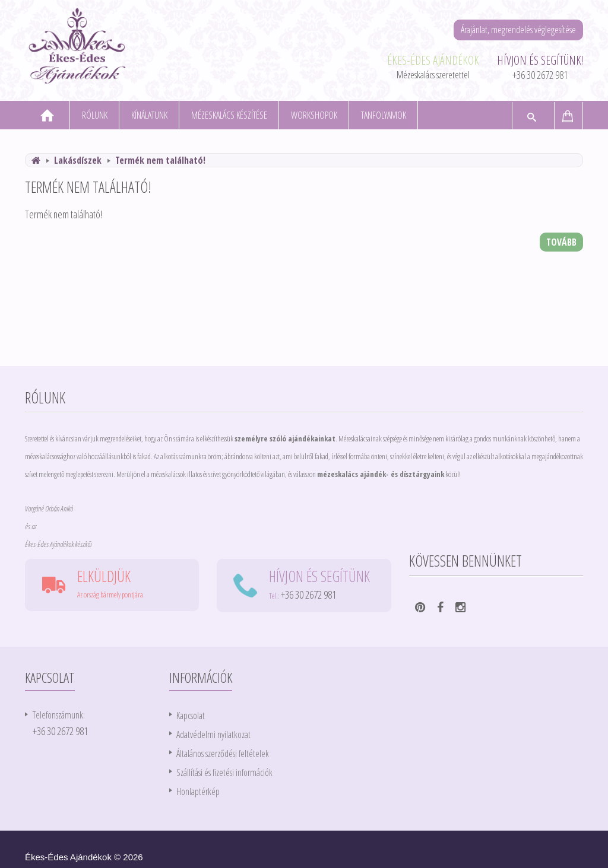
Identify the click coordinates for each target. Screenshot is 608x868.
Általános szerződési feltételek (223, 753)
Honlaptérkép (198, 791)
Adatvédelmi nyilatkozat (213, 735)
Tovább (561, 242)
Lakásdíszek (78, 160)
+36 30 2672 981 (540, 75)
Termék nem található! (160, 160)
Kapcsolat (191, 716)
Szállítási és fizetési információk (224, 772)
